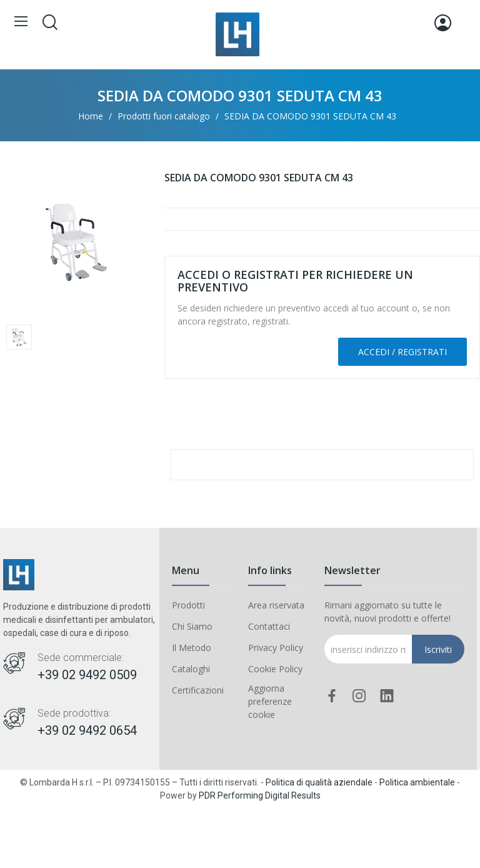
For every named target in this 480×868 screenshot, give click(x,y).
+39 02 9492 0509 (87, 675)
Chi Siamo (192, 626)
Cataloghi (191, 669)
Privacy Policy (276, 648)
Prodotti (188, 605)
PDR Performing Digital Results (260, 795)
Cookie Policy (275, 669)
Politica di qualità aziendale (319, 782)
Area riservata (276, 605)
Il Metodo (192, 648)
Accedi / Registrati (402, 352)
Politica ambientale (417, 782)
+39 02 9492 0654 (87, 730)
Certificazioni (198, 690)
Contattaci (269, 626)
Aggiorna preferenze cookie (270, 701)
